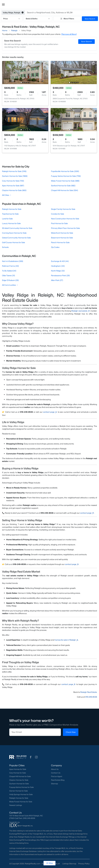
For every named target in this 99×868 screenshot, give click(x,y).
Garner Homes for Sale (18, 791)
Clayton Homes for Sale (19, 780)
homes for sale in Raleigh (67, 640)
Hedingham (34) (58, 266)
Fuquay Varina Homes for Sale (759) (66, 176)
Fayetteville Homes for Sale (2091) (65, 171)
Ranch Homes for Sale (60, 242)
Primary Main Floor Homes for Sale (65, 228)
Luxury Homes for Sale (11, 223)
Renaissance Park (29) (60, 275)
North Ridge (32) (58, 271)
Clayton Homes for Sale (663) (14, 190)
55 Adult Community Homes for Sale (17, 228)
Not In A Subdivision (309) (13, 261)
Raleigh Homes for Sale (12, 209)
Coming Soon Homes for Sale (14, 233)
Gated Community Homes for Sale (16, 238)
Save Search (90, 19)
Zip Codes (55, 247)
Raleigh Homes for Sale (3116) (14, 171)
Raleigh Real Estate (89, 692)
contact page (50, 412)
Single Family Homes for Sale (63, 209)
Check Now (71, 732)
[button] (3, 5)
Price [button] (12, 19)
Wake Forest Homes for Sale (21, 802)
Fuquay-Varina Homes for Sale (21, 787)
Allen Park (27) (57, 280)
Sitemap (54, 784)
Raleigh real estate (81, 311)
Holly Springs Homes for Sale (21, 794)
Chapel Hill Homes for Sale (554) (65, 190)
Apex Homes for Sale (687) (13, 186)
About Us (55, 769)
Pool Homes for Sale (59, 223)
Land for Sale (7, 219)
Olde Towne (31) (9, 275)
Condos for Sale (58, 214)
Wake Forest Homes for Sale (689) (65, 181)
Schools (5, 247)
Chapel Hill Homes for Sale (20, 776)
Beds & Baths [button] (38, 19)
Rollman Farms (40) (10, 266)
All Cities (7, 195)
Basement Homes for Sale (62, 238)
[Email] (35, 732)
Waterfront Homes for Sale (62, 233)
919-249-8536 (91, 697)
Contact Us (56, 773)
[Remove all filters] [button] (69, 34)
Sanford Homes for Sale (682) (63, 186)
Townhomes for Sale (10, 214)
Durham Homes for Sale (19, 784)
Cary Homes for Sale (18, 773)
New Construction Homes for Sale (65, 219)
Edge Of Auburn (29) (10, 280)
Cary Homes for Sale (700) (13, 181)
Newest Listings (16, 805)
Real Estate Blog (58, 780)
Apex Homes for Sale (18, 769)
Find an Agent (57, 776)
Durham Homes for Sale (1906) (15, 176)
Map (50, 863)
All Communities (10, 285)
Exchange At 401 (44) (60, 261)
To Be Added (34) (9, 271)
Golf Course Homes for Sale (14, 242)
